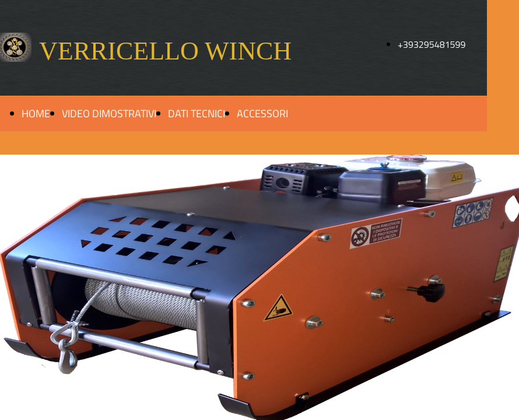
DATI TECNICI (197, 113)
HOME (36, 113)
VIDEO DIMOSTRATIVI (109, 113)
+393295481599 (432, 44)
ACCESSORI (262, 113)
